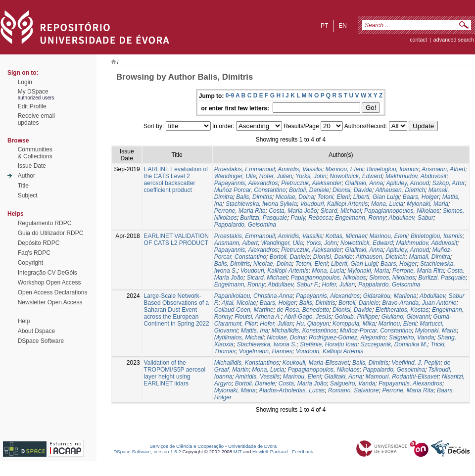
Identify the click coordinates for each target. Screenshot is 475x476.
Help (24, 321)
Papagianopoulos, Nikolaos (323, 370)
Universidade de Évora (252, 446)
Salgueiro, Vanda (412, 337)
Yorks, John (311, 176)
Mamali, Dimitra (429, 257)
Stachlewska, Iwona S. (267, 344)
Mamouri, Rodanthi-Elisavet (402, 377)
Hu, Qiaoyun (313, 324)
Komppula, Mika (354, 324)
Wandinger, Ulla (235, 176)
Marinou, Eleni (345, 169)
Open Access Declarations (53, 292)
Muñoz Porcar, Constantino (250, 190)
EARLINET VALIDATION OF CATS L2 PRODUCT (176, 239)
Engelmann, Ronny (360, 218)
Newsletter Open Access (50, 302)
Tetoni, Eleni (333, 197)
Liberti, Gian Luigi (376, 197)
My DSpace (33, 92)
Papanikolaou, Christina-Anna (254, 296)
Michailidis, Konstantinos (304, 331)
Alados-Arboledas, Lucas (292, 390)
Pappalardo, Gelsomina (245, 225)
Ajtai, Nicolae (239, 303)
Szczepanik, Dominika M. (394, 344)
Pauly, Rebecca (311, 218)
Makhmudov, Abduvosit (416, 176)
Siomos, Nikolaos (392, 278)
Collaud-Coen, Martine (244, 310)
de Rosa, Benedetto (303, 310)
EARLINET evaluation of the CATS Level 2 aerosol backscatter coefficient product (176, 180)
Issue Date (32, 166)
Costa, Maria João (293, 211)
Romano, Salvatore (354, 390)
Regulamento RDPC (45, 223)
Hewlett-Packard (270, 452)
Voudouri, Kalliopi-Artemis (275, 271)
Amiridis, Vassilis (300, 169)
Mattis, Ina (255, 331)
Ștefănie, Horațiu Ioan (329, 344)
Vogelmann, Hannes (266, 351)
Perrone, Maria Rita (240, 211)
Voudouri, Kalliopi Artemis (334, 204)
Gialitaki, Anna (364, 183)
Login (25, 82)
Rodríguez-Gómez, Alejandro (347, 337)
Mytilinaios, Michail (239, 337)
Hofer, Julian (276, 176)
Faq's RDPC (34, 253)
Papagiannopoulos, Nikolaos (402, 211)
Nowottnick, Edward (356, 176)
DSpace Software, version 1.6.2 (147, 452)
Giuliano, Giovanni (406, 317)
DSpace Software (41, 341)
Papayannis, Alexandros (246, 183)
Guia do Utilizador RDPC (51, 233)
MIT (238, 452)
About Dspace (36, 331)
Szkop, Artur (449, 183)
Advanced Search (454, 40)
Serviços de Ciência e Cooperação (187, 446)
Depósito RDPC (39, 243)
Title (23, 186)
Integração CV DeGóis (47, 273)
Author (26, 176)
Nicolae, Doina (295, 197)
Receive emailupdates (36, 119)
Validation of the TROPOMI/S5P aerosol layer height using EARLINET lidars (175, 373)
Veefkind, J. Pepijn (416, 363)
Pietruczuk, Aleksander (311, 183)
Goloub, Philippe (356, 317)
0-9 (230, 95)
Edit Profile (32, 106)
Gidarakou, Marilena (390, 296)
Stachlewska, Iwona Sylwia (261, 204)
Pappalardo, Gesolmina (394, 370)
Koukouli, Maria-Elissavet (316, 363)
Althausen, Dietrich (400, 190)
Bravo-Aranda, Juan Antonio (419, 303)
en (343, 26)
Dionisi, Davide (352, 190)
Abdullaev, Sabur (411, 218)
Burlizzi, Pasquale (263, 218)
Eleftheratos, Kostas (402, 310)
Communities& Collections (35, 153)
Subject (28, 195)
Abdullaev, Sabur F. (293, 285)
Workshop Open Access (49, 283)
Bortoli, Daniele (309, 190)
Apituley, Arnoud (407, 183)
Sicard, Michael (340, 211)
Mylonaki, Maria (427, 204)
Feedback (303, 452)
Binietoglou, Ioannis (393, 169)
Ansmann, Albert (443, 169)
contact (418, 40)
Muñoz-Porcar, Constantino (376, 331)
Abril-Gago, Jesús (308, 317)
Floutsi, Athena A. (258, 317)
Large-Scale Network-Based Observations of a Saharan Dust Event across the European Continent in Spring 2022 (177, 310)
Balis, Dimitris (254, 197)
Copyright (30, 263)
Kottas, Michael (346, 236)
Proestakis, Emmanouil (245, 169)
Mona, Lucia (387, 204)
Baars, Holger (421, 197)
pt (324, 26)
